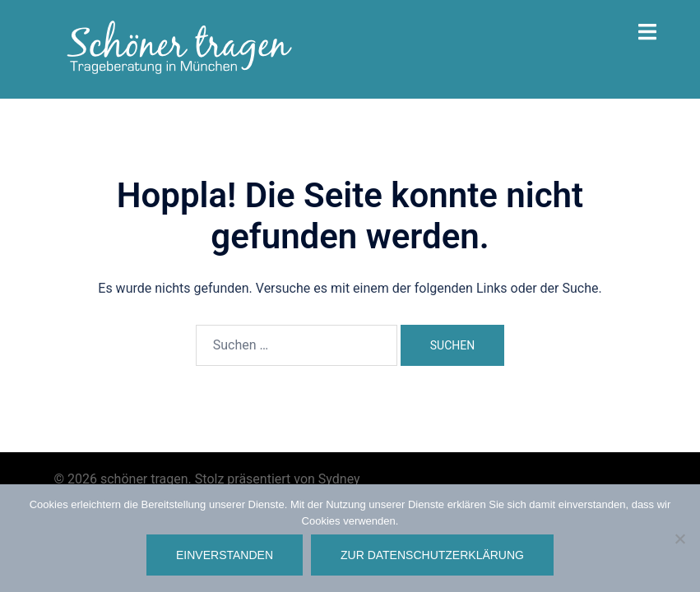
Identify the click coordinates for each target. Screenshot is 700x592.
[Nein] (679, 539)
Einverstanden (225, 555)
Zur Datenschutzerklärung (432, 555)
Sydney (339, 479)
